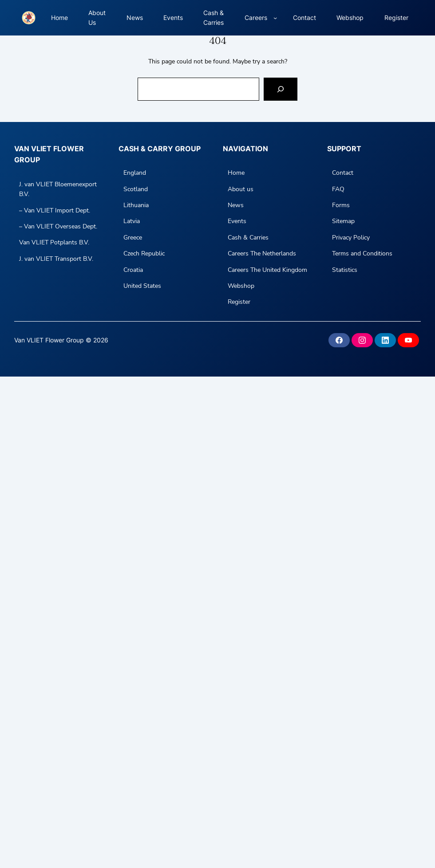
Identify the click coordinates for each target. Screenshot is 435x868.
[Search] (281, 89)
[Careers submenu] (275, 18)
